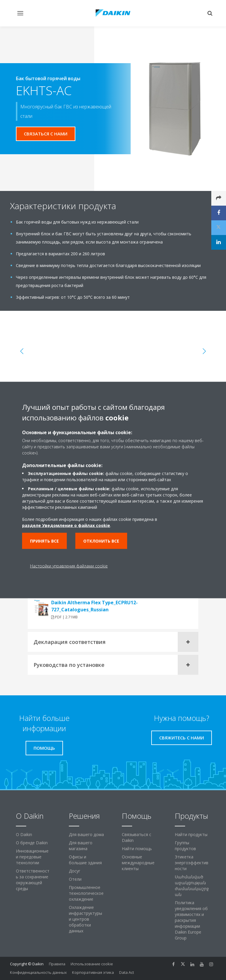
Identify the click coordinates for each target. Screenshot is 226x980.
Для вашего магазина (81, 846)
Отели (75, 879)
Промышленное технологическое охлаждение (86, 893)
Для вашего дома (86, 834)
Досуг (75, 871)
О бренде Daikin (32, 843)
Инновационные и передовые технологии (32, 857)
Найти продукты (191, 834)
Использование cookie (92, 964)
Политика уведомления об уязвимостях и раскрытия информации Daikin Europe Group (191, 920)
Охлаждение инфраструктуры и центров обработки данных (85, 919)
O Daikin (24, 834)
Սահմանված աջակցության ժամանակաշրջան (192, 886)
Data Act (127, 972)
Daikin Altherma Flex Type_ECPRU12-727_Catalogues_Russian (94, 606)
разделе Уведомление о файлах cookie (66, 525)
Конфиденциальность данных (38, 972)
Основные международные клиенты (138, 863)
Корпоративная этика (93, 972)
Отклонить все (101, 541)
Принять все (44, 541)
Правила (57, 964)
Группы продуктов (185, 846)
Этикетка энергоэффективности (192, 863)
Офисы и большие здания (85, 860)
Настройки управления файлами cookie (69, 566)
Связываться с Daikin (137, 837)
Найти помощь (137, 849)
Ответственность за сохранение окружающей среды (33, 880)
